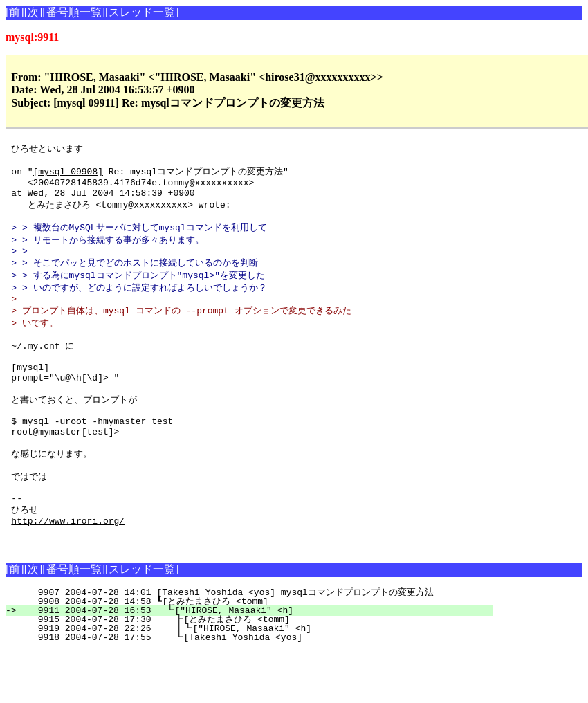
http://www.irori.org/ (68, 570)
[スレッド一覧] (142, 12)
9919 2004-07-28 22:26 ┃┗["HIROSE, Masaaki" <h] (252, 680)
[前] (15, 12)
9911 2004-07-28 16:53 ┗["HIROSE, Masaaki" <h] (255, 662)
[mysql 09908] (68, 174)
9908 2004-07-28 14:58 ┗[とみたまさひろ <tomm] (250, 653)
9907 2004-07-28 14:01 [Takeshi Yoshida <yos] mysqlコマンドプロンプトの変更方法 (246, 644)
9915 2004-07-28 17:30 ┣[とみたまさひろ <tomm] (248, 671)
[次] (34, 12)
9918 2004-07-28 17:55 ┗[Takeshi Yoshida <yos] (254, 689)
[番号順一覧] (74, 12)
